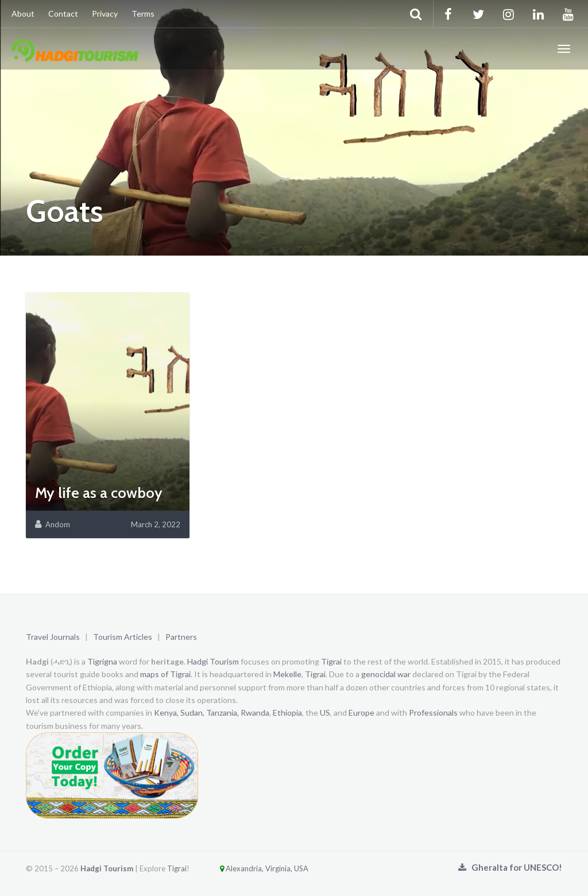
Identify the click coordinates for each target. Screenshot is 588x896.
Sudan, (192, 712)
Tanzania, (223, 712)
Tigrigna (102, 661)
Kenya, (166, 712)
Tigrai (331, 661)
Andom (58, 524)
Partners (181, 637)
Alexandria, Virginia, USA (250, 868)
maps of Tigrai (165, 674)
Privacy (105, 13)
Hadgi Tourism (213, 661)
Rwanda (255, 712)
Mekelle (287, 674)
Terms (143, 13)
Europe (361, 712)
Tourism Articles (123, 637)
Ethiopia (287, 712)
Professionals (433, 712)
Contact (63, 13)
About (23, 13)
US (325, 712)
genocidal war (386, 674)
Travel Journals (53, 637)
